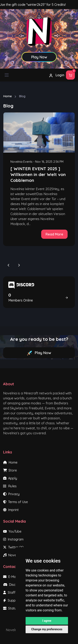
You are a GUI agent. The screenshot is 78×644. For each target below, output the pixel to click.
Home (7, 96)
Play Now (39, 353)
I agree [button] (47, 621)
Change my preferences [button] (47, 629)
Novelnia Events (21, 162)
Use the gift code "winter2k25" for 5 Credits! (35, 5)
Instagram (13, 539)
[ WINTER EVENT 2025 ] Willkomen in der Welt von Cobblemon (38, 174)
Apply (10, 478)
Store (10, 470)
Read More (54, 234)
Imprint (11, 510)
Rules (10, 486)
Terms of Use (15, 502)
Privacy (11, 494)
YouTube (12, 531)
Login (57, 75)
